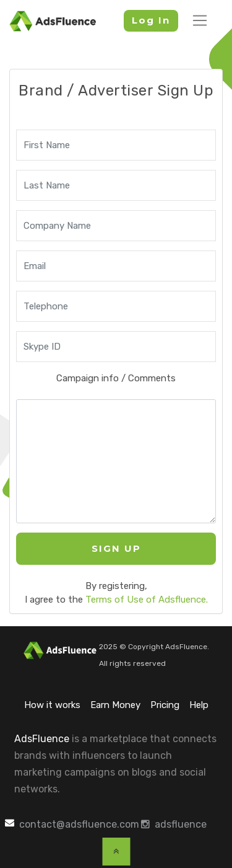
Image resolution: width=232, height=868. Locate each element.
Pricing (165, 705)
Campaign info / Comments (116, 378)
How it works (52, 705)
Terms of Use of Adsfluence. (147, 600)
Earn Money (115, 705)
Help (199, 705)
